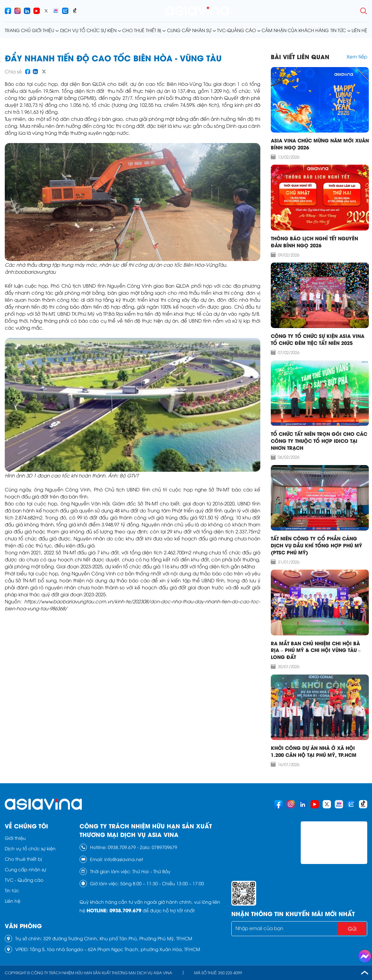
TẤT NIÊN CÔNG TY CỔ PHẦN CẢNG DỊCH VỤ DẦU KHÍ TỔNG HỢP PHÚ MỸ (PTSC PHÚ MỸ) (316, 545)
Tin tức (12, 890)
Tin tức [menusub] (338, 30)
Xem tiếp (357, 56)
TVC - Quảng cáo (24, 880)
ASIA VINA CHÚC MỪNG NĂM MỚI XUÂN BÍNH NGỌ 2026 (320, 144)
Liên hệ (13, 901)
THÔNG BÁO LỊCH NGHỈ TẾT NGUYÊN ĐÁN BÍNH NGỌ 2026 (314, 242)
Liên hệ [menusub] (359, 30)
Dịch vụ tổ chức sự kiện (30, 848)
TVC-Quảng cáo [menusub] (236, 30)
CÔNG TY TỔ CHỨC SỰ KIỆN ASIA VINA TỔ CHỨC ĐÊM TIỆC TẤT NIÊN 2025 (318, 339)
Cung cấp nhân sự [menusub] (189, 30)
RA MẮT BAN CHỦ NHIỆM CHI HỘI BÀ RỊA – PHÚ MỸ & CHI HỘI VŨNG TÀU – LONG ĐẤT (316, 650)
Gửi (352, 929)
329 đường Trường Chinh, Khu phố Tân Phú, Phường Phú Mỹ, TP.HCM (118, 938)
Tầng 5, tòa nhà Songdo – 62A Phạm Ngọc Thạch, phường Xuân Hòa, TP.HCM (115, 949)
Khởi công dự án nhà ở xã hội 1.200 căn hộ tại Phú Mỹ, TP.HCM (314, 751)
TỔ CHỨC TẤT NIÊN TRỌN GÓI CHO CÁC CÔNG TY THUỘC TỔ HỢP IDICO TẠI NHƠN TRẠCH (319, 441)
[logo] (197, 11)
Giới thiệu (15, 838)
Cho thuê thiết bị (23, 859)
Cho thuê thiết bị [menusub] (142, 30)
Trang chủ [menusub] (18, 30)
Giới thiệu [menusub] (43, 30)
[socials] (8, 11)
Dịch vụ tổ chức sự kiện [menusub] (88, 30)
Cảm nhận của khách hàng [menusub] (295, 30)
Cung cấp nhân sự (25, 869)
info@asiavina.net (124, 859)
